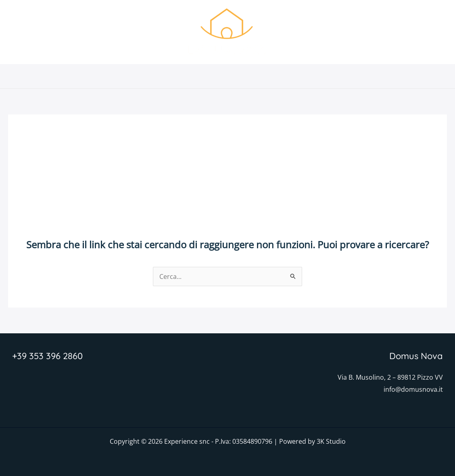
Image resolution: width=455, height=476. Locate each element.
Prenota (320, 76)
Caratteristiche (197, 76)
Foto (240, 76)
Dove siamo (277, 76)
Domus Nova (142, 76)
